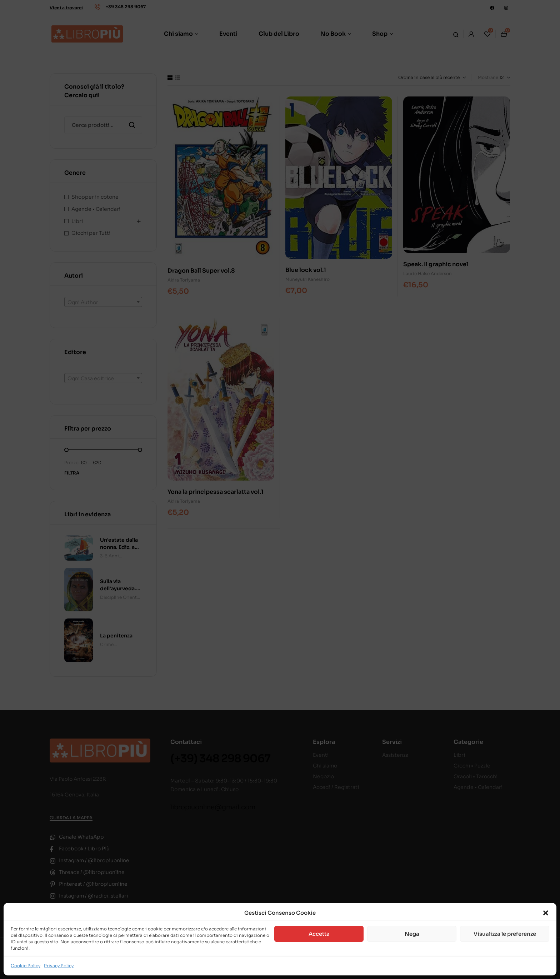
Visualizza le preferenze (505, 934)
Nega (412, 934)
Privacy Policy (59, 966)
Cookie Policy (26, 966)
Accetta (319, 934)
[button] (546, 913)
